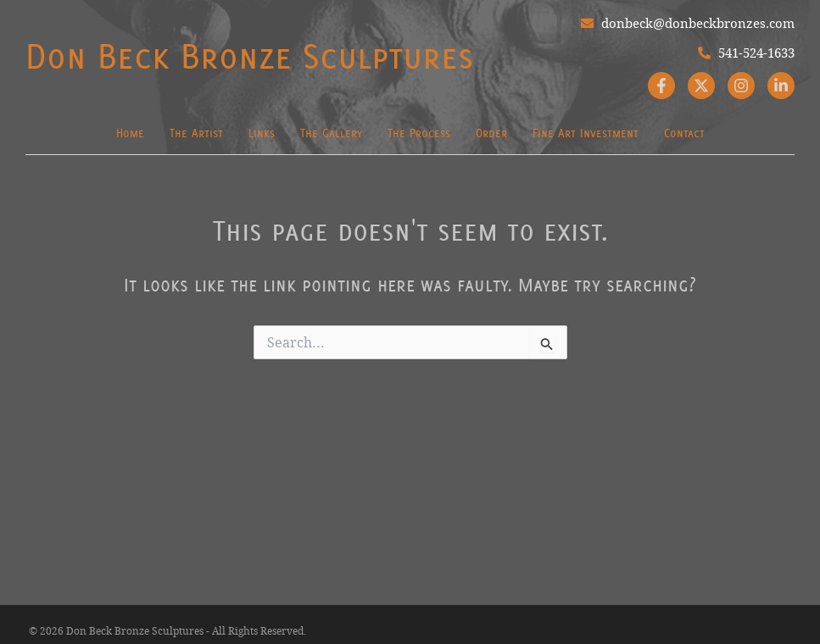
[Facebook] (661, 86)
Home (130, 133)
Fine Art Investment (586, 133)
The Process (419, 133)
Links (262, 133)
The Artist (196, 133)
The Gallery (331, 133)
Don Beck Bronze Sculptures (249, 56)
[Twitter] (701, 86)
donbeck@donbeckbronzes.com (688, 23)
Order (491, 133)
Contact (684, 133)
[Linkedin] (781, 86)
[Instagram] (741, 86)
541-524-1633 (746, 53)
